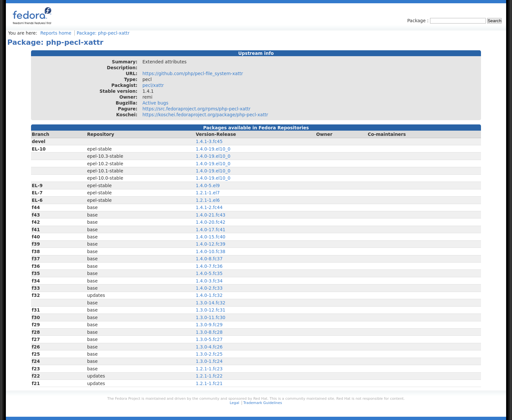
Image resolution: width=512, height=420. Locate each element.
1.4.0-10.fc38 (211, 251)
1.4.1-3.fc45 (209, 141)
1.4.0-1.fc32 (209, 295)
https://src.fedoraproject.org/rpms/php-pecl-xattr (196, 109)
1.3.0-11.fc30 (211, 317)
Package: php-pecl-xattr (103, 33)
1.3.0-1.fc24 (209, 361)
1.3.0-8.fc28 (209, 332)
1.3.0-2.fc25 (209, 354)
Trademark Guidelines (263, 403)
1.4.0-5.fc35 (209, 273)
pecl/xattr (153, 85)
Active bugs (155, 103)
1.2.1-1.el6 (208, 200)
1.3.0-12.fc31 (211, 310)
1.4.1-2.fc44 (209, 207)
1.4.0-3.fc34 (209, 281)
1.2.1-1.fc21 (209, 383)
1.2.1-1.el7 (208, 193)
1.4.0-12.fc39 (211, 244)
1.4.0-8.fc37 (209, 259)
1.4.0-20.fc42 (211, 222)
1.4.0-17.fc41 (211, 230)
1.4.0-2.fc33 (209, 288)
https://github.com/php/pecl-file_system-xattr (193, 73)
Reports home (56, 33)
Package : (419, 21)
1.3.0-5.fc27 (209, 339)
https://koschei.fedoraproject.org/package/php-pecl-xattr (205, 115)
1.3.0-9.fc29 (209, 325)
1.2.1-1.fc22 (209, 376)
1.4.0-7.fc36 (209, 266)
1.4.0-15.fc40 (211, 237)
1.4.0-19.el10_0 (213, 149)
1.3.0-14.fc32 (211, 303)
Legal (234, 403)
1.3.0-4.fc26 (209, 347)
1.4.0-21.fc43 (211, 215)
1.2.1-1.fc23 (209, 369)
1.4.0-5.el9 (208, 186)
